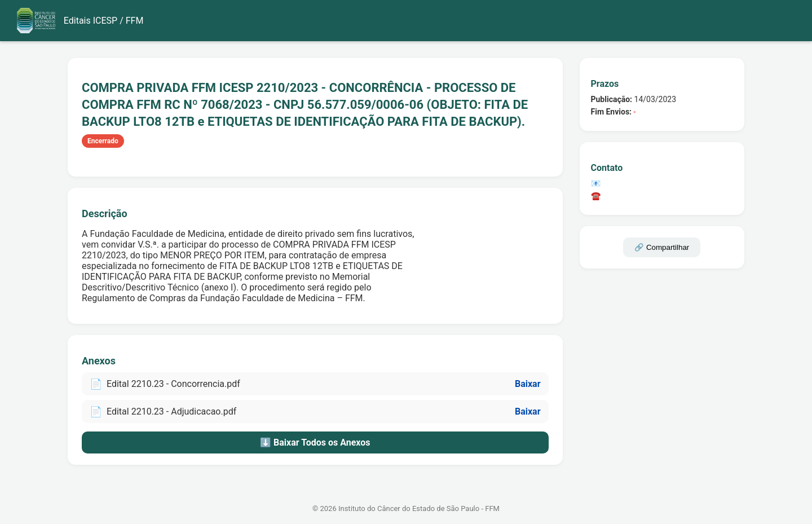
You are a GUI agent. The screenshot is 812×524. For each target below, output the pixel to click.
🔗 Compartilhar (662, 247)
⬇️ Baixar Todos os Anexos (315, 442)
